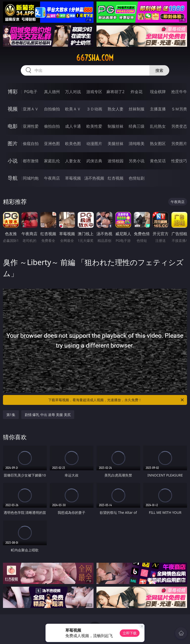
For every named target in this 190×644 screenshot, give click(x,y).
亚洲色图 (52, 144)
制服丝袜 (116, 126)
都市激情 (31, 161)
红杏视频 (116, 178)
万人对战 (73, 92)
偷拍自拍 (52, 126)
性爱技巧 (179, 161)
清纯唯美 (137, 144)
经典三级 (137, 126)
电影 (13, 126)
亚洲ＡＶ (31, 109)
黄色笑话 (158, 161)
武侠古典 (94, 161)
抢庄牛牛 (179, 92)
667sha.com (95, 58)
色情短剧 (137, 178)
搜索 (159, 70)
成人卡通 (73, 126)
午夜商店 (52, 178)
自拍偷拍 (52, 109)
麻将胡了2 (115, 92)
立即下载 (130, 633)
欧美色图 (73, 144)
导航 (13, 178)
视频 (13, 109)
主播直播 (158, 109)
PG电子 (31, 92)
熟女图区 (158, 144)
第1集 (11, 415)
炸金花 (137, 92)
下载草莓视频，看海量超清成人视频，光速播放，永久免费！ (116, 400)
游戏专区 (94, 92)
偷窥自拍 (31, 144)
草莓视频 (73, 178)
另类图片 (179, 144)
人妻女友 (73, 161)
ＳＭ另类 (179, 109)
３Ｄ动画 (94, 109)
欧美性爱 (94, 126)
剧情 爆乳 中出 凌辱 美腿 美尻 (48, 415)
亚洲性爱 (31, 126)
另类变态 (179, 126)
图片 (13, 143)
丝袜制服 (137, 109)
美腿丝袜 (116, 144)
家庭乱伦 (52, 161)
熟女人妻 (116, 109)
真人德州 (52, 92)
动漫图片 (94, 144)
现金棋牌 (158, 92)
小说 (13, 161)
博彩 (13, 92)
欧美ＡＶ (73, 109)
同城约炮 (31, 178)
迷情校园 (116, 161)
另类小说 (137, 161)
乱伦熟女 (158, 126)
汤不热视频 (94, 178)
